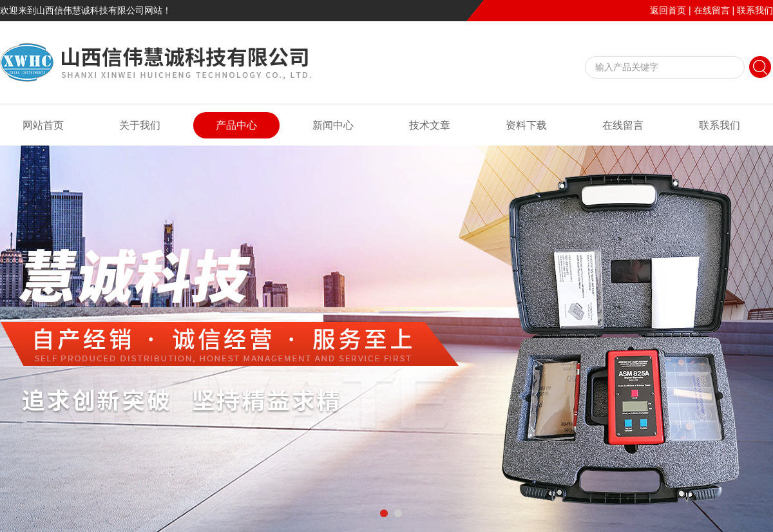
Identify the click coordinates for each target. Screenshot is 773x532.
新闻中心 (333, 125)
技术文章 (430, 125)
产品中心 (236, 125)
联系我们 (755, 10)
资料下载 (526, 125)
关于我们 (140, 125)
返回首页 (668, 10)
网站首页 (43, 125)
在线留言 (712, 10)
